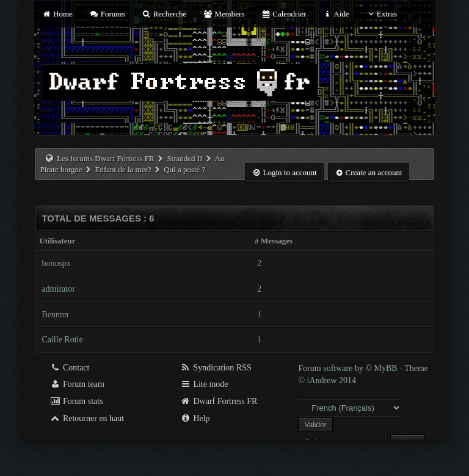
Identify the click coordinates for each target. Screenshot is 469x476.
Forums (107, 14)
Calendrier (284, 14)
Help (195, 418)
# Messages (274, 241)
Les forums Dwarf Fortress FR (106, 158)
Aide (336, 14)
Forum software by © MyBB (349, 368)
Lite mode (204, 384)
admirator (58, 289)
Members (224, 14)
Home (57, 14)
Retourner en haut (87, 418)
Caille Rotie (62, 340)
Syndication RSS (216, 368)
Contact (69, 368)
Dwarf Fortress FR (219, 401)
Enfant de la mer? (123, 169)
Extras (381, 14)
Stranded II (184, 158)
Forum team (77, 384)
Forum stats (76, 401)
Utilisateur (57, 241)
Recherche (164, 14)
